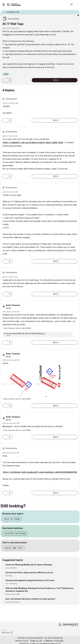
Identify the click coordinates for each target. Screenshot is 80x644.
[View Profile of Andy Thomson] (13, 305)
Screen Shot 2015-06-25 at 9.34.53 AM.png (25, 334)
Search (63, 5)
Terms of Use (36, 641)
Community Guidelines (54, 641)
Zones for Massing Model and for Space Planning (29, 565)
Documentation (11, 568)
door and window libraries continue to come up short (30, 599)
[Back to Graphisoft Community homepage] (14, 4)
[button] (5, 80)
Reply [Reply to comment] (56, 120)
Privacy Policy (22, 641)
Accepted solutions (15, 533)
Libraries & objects (13, 602)
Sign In (76, 5)
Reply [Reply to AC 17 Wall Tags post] (56, 80)
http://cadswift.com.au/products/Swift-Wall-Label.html (33, 143)
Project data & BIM (13, 594)
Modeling (9, 576)
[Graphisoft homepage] (69, 625)
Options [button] (76, 12)
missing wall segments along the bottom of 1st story (30, 580)
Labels (6, 74)
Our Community (11, 583)
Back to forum (12, 519)
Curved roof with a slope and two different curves (29, 572)
